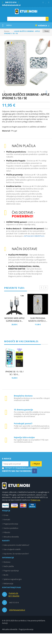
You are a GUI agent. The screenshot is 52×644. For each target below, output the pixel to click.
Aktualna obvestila (11, 547)
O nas (6, 526)
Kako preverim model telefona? (16, 556)
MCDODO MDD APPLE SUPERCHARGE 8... (14, 330)
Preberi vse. (36, 510)
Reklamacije (8, 594)
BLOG (6, 585)
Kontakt (7, 530)
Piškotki (7, 543)
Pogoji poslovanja (11, 534)
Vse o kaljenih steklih (12, 560)
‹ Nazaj (46, 31)
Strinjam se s (9, 478)
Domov (7, 31)
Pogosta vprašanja (11, 581)
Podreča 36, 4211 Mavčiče (14, 605)
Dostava (7, 573)
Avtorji (5, 634)
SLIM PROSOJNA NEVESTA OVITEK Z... (38, 330)
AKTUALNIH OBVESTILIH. (34, 247)
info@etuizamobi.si (17, 620)
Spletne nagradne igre (12, 590)
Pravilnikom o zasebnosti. (27, 478)
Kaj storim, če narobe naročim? (16, 564)
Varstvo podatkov (11, 539)
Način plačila (9, 577)
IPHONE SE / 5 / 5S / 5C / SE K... (14, 383)
